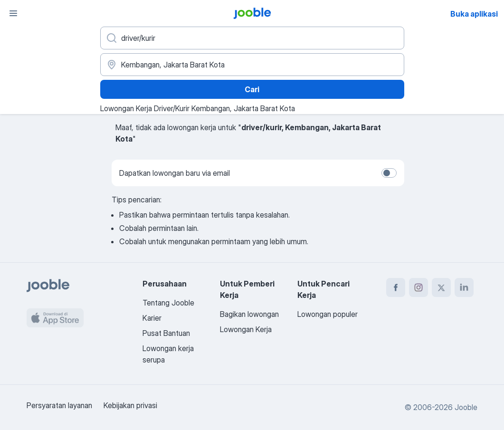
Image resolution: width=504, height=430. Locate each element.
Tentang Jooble (168, 303)
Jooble (466, 407)
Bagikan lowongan (249, 314)
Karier (152, 318)
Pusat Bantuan (166, 333)
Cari (252, 89)
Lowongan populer (328, 314)
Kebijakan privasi (130, 405)
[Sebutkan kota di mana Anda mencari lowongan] (252, 65)
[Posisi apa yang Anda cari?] (252, 38)
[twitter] (441, 287)
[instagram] (418, 287)
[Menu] (13, 13)
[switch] (389, 173)
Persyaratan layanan (59, 405)
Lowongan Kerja (246, 329)
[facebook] (396, 287)
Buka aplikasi (474, 14)
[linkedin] (464, 287)
